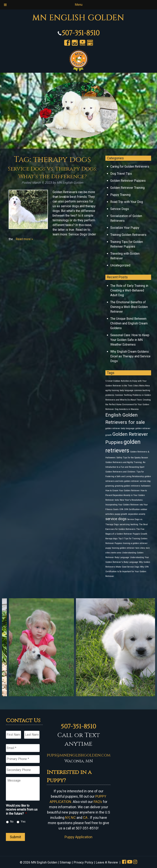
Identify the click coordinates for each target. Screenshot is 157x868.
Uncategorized (120, 265)
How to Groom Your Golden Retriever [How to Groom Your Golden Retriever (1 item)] (123, 491)
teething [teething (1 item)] (134, 524)
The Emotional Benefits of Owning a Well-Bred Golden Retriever (129, 307)
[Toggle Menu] (5, 5)
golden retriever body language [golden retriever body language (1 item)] (120, 428)
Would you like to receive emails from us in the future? (22, 810)
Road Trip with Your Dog (127, 202)
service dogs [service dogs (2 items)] (116, 519)
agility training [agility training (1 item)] (112, 390)
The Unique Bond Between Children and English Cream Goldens (129, 323)
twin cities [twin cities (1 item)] (140, 548)
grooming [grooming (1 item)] (110, 486)
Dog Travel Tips (121, 174)
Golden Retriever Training (127, 188)
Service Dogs (120, 209)
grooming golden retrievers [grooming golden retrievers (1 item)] (127, 486)
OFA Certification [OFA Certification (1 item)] (132, 509)
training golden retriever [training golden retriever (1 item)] (123, 548)
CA (85, 818)
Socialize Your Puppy (125, 228)
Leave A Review (107, 862)
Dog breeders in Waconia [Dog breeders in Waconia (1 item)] (127, 409)
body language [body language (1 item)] (127, 390)
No (12, 822)
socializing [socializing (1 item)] (125, 524)
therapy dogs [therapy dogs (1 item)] (111, 539)
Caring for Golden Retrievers (130, 167)
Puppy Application (78, 837)
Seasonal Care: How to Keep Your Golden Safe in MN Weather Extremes (130, 340)
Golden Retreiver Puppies (128, 181)
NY (67, 818)
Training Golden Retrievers (128, 235)
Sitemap (65, 862)
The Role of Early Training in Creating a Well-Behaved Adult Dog (129, 290)
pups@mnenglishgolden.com (79, 755)
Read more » (24, 239)
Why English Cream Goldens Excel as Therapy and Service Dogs (130, 356)
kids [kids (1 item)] (117, 500)
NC (73, 818)
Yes (23, 822)
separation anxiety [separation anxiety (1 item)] (137, 514)
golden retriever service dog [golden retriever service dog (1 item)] (137, 481)
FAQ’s (98, 802)
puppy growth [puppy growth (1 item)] (121, 514)
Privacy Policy (83, 862)
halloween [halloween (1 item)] (146, 486)
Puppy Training (120, 195)
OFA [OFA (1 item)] (121, 509)
